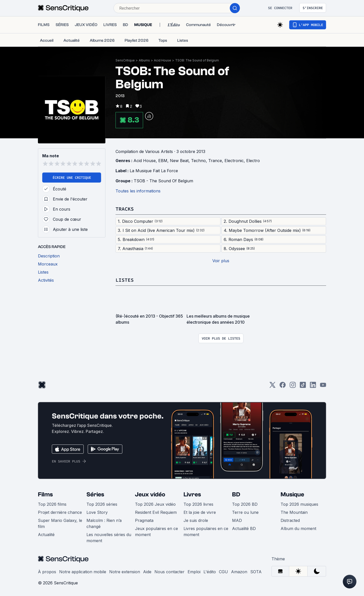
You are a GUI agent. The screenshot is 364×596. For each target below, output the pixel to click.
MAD (237, 520)
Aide (147, 572)
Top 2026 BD (245, 504)
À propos (47, 572)
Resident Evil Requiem (156, 512)
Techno (198, 161)
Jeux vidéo (150, 494)
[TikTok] (303, 387)
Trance (215, 161)
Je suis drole (196, 520)
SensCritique (125, 60)
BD (236, 494)
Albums (144, 60)
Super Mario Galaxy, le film (60, 523)
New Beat (179, 161)
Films (45, 494)
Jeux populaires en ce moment (156, 532)
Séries (95, 494)
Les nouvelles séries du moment (109, 538)
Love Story (97, 512)
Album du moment (298, 528)
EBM (163, 161)
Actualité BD (244, 528)
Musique (292, 494)
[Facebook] (283, 387)
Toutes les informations (138, 191)
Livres (192, 494)
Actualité (46, 535)
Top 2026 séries (102, 504)
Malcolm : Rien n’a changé (104, 523)
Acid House (163, 60)
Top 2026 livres (198, 504)
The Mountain (294, 512)
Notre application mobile (83, 572)
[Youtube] (323, 387)
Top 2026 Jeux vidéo (155, 504)
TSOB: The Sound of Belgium (197, 60)
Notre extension (125, 572)
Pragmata (144, 520)
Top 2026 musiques (299, 504)
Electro (253, 161)
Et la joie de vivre (200, 512)
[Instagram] (293, 387)
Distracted (290, 520)
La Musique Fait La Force (154, 171)
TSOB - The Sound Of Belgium (163, 181)
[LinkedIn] (313, 387)
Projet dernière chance (60, 512)
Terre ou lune (245, 512)
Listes (125, 280)
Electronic (234, 161)
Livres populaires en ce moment (206, 532)
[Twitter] (272, 387)
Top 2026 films (52, 504)
